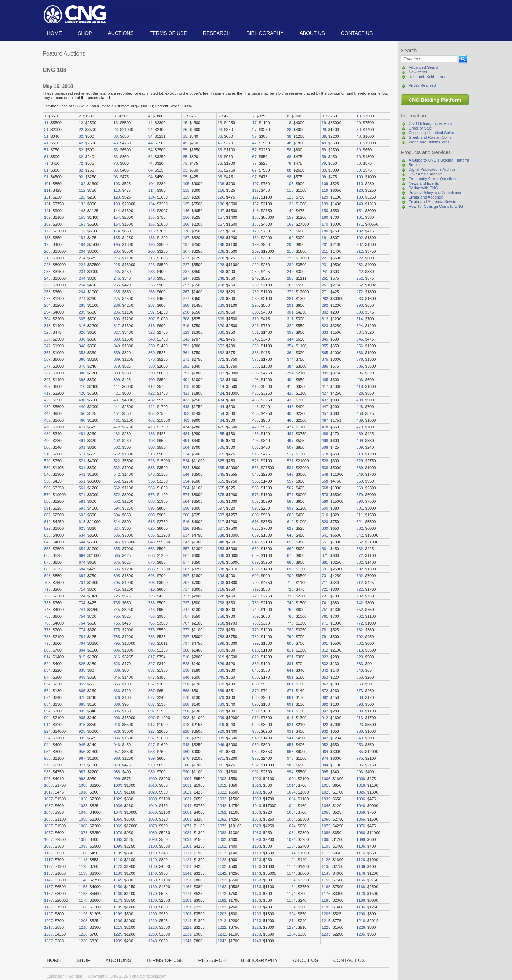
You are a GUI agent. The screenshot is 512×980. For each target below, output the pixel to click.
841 (290, 670)
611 (359, 515)
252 (359, 278)
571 (82, 495)
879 (221, 697)
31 (46, 136)
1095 (326, 839)
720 (290, 589)
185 (117, 238)
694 (82, 576)
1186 (361, 900)
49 (324, 143)
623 (82, 528)
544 (186, 474)
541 (82, 474)
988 (117, 772)
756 (151, 616)
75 (185, 163)
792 (359, 637)
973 (290, 758)
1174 (291, 894)
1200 (153, 914)
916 (117, 725)
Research (217, 33)
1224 (291, 927)
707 (186, 583)
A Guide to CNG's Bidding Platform (439, 160)
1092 (222, 839)
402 (221, 380)
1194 (291, 907)
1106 (361, 846)
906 (117, 718)
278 (221, 299)
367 (47, 359)
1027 (48, 799)
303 (359, 312)
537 (290, 468)
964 (325, 752)
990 (186, 772)
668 (221, 555)
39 (324, 136)
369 (117, 359)
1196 (361, 907)
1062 (222, 819)
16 (220, 123)
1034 (291, 799)
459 (47, 420)
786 (151, 637)
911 (290, 718)
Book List (417, 165)
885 (82, 704)
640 (290, 535)
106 (221, 184)
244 (82, 278)
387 (47, 373)
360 (151, 353)
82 (81, 170)
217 (186, 258)
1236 (361, 934)
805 (117, 650)
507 (290, 447)
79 (324, 163)
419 (47, 393)
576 (256, 495)
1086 (361, 833)
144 (117, 211)
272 (359, 292)
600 (325, 508)
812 (325, 650)
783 (47, 637)
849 (221, 677)
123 (117, 197)
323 (325, 326)
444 (221, 407)
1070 (153, 826)
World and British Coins (429, 142)
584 (186, 501)
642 (359, 535)
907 (151, 718)
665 (117, 555)
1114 (291, 853)
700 (290, 576)
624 (117, 528)
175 (151, 231)
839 (221, 670)
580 (47, 501)
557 (290, 481)
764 (82, 623)
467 (325, 420)
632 (359, 528)
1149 (118, 880)
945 (82, 745)
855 (82, 684)
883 (359, 697)
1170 (153, 894)
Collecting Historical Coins (431, 133)
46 (220, 143)
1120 (153, 860)
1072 (222, 826)
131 (47, 204)
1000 (153, 779)
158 (256, 217)
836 (117, 670)
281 (290, 299)
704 (82, 583)
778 (221, 630)
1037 (48, 806)
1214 (291, 921)
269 (256, 292)
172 (47, 231)
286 (117, 305)
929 (221, 731)
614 (117, 522)
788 (221, 637)
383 (256, 366)
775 (117, 630)
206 (151, 251)
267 (186, 292)
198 (221, 244)
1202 (222, 914)
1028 (83, 799)
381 (186, 366)
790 (290, 637)
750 (290, 610)
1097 (48, 846)
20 (358, 123)
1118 (83, 860)
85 (185, 170)
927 (151, 731)
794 (82, 643)
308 (186, 319)
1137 (48, 873)
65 (185, 157)
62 (81, 157)
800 (290, 643)
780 (290, 630)
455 (256, 413)
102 (82, 184)
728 (221, 596)
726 (151, 596)
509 (359, 447)
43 (116, 143)
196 (151, 244)
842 (325, 670)
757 (186, 616)
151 (359, 211)
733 (47, 603)
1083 (257, 833)
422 (151, 393)
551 (82, 481)
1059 (118, 819)
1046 (361, 806)
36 (220, 136)
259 (256, 285)
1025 (326, 792)
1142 (222, 873)
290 (256, 305)
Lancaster (55, 976)
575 (221, 495)
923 (359, 725)
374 (290, 359)
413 (186, 386)
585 (221, 501)
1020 (153, 792)
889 (221, 704)
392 (221, 373)
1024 (291, 792)
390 (151, 373)
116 (221, 190)
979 (151, 765)
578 (325, 495)
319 (186, 326)
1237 (48, 941)
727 (186, 596)
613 (82, 522)
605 (151, 515)
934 (47, 738)
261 (325, 285)
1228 (83, 934)
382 (221, 366)
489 (359, 434)
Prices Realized (422, 85)
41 (46, 143)
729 (256, 596)
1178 (83, 900)
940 (256, 738)
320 (221, 326)
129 (325, 197)
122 (82, 197)
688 (221, 569)
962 (256, 752)
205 (117, 251)
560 (47, 488)
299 (221, 312)
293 (359, 305)
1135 (326, 866)
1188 (83, 907)
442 (151, 407)
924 (47, 731)
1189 (118, 907)
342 (221, 339)
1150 (153, 880)
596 (186, 508)
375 (325, 359)
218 (221, 258)
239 (256, 272)
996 (359, 772)
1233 (257, 934)
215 (117, 258)
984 (325, 765)
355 (325, 346)
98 (289, 177)
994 (290, 772)
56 (220, 150)
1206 (361, 914)
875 (82, 697)
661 (325, 549)
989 (151, 772)
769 (256, 623)
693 (47, 576)
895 (82, 711)
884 (47, 704)
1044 (291, 806)
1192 (222, 907)
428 (359, 393)
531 (82, 468)
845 (82, 677)
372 (221, 359)
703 (47, 583)
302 (325, 312)
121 (47, 197)
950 (256, 745)
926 (117, 731)
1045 (326, 806)
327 (117, 332)
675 (117, 562)
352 (221, 346)
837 (151, 670)
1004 (291, 779)
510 (47, 454)
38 (289, 136)
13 (116, 123)
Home (54, 33)
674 (82, 562)
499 (359, 441)
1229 (118, 934)
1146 (361, 873)
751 (325, 610)
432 (151, 400)
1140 (153, 873)
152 (47, 217)
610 (325, 515)
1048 (83, 812)
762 (359, 616)
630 (325, 528)
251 (325, 278)
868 (186, 691)
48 (289, 143)
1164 (291, 887)
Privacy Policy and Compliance (435, 193)
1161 (187, 887)
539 (359, 468)
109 (325, 184)
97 (255, 177)
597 (221, 508)
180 (325, 231)
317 (117, 326)
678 (221, 562)
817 (151, 657)
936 (117, 738)
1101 (187, 846)
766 (151, 623)
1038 (83, 806)
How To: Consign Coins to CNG (436, 206)
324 (359, 326)
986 (47, 772)
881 (290, 697)
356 (359, 346)
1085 (326, 833)
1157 (48, 887)
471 (82, 427)
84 (150, 170)
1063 (257, 819)
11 (46, 123)
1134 (291, 866)
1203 (257, 914)
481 (82, 434)
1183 (257, 900)
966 (47, 758)
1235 (326, 934)
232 (359, 265)
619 (290, 522)
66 (220, 157)
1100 (153, 846)
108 (290, 184)
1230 (153, 934)
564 (186, 488)
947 (151, 745)
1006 (361, 779)
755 (117, 616)
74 (150, 163)
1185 (326, 900)
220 (290, 258)
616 (186, 522)
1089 (118, 839)
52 (81, 150)
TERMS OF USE (168, 33)
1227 (48, 934)
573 (151, 495)
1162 (222, 887)
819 (221, 657)
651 (325, 542)
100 (359, 177)
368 (82, 359)
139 (325, 204)
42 (81, 143)
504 (186, 447)
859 (221, 684)
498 (325, 441)
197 (186, 244)
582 (117, 501)
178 (256, 231)
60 (358, 150)
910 (256, 718)
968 (117, 758)
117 (256, 190)
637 (186, 535)
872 (325, 691)
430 (82, 400)
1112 (222, 853)
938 (186, 738)
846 (117, 677)
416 (290, 386)
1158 (83, 887)
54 (150, 150)
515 (221, 454)
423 (186, 393)
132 (82, 204)
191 (325, 238)
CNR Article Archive (426, 174)
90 (358, 170)
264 (82, 292)
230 (290, 265)
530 (47, 468)
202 (359, 244)
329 (186, 332)
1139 (118, 873)
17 (255, 123)
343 (256, 339)
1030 (153, 799)
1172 (222, 894)
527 (290, 461)
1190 (153, 907)
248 (221, 278)
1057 (48, 819)
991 (221, 772)
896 (117, 711)
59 (324, 150)
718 (221, 589)
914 (47, 725)
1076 (361, 826)
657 (186, 549)
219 (256, 258)
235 (117, 272)
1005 (326, 779)
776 (151, 630)
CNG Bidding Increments (430, 123)
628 (256, 528)
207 (186, 251)
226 (151, 265)
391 (186, 373)
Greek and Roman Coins (430, 137)
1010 (153, 785)
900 (256, 711)
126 (221, 197)
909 (221, 718)
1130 (153, 866)
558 (325, 481)
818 (186, 657)
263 (47, 292)
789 (256, 637)
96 (220, 177)
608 (256, 515)
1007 (48, 785)
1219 (118, 927)
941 (290, 738)
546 (256, 474)
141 (47, 211)
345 (325, 339)
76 (220, 163)
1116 (361, 853)
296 (117, 312)
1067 (48, 826)
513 (151, 454)
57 (255, 150)
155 (151, 217)
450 (82, 413)
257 (186, 285)
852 (325, 677)
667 (186, 555)
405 (325, 380)
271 (325, 292)
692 (359, 569)
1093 (257, 839)
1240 (153, 941)
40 (358, 136)
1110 (153, 853)
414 (221, 386)
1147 (48, 880)
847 (151, 677)
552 (117, 481)
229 (256, 265)
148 (256, 211)
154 (117, 217)
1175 (326, 894)
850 (256, 677)
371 (186, 359)
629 (290, 528)
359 (117, 353)
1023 (257, 792)
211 (325, 251)
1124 (291, 860)
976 (47, 765)
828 (186, 664)
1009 (118, 785)
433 (186, 400)
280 (256, 299)
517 (290, 454)
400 (151, 380)
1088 (83, 839)
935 (82, 738)
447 (325, 407)
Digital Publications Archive (432, 169)
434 (221, 400)
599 (290, 508)
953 (359, 745)
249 (256, 278)
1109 (118, 853)
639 (256, 535)
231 (325, 265)
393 (256, 373)
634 (82, 535)
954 (47, 752)
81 (46, 170)
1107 (48, 853)
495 (221, 441)
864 (47, 691)
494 (186, 441)
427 (325, 393)
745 (117, 610)
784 (82, 637)
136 (221, 204)
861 (290, 684)
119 (325, 190)
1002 (222, 779)
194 (82, 244)
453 (186, 413)
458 (359, 413)
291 (290, 305)
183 (47, 238)
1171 (187, 894)
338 (82, 339)
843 (359, 670)
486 (256, 434)
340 (151, 339)
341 (186, 339)
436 (290, 400)
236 (151, 272)
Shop (85, 33)
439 (47, 407)
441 (117, 407)
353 (256, 346)
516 (256, 454)
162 (47, 224)
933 (359, 731)
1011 (187, 785)
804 (82, 650)
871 (290, 691)
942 (325, 738)
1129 (118, 866)
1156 (361, 880)
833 (359, 664)
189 (256, 238)
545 (221, 474)
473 (151, 427)
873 (359, 691)
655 (117, 549)
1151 (187, 880)
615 (151, 522)
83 (116, 170)
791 (325, 637)
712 (359, 583)
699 (256, 576)
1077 (48, 833)
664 (82, 555)
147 (221, 211)
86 (220, 170)
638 (221, 535)
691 (325, 569)
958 (151, 752)
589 (325, 501)
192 (359, 238)
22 (81, 130)
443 (186, 407)
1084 (291, 833)
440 (82, 407)
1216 (361, 921)
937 (151, 738)
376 (359, 359)
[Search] (429, 59)
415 (256, 386)
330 (221, 332)
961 (221, 752)
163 (82, 224)
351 (186, 346)
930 (256, 731)
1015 (326, 785)
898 (186, 711)
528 (325, 461)
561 (82, 488)
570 (47, 495)
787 (186, 637)
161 (359, 217)
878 (186, 697)
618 (256, 522)
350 (151, 346)
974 (325, 758)
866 (117, 691)
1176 (361, 894)
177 (221, 231)
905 (82, 718)
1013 (257, 785)
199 (256, 244)
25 (185, 130)
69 (324, 157)
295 (82, 312)
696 (151, 576)
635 (117, 535)
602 (47, 515)
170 (325, 224)
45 (185, 143)
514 (186, 454)
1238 (83, 941)
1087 (48, 839)
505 (221, 447)
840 (256, 670)
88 (289, 170)
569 (359, 488)
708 (221, 583)
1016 (361, 785)
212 (359, 251)
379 (117, 366)
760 (290, 616)
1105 (326, 846)
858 (186, 684)
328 (151, 332)
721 (325, 589)
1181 (187, 900)
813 (359, 650)
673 (47, 562)
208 (221, 251)
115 (186, 190)
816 (117, 657)
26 (220, 130)
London (76, 976)
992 (256, 772)
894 (47, 711)
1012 (222, 785)
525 (221, 461)
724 (82, 596)
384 (290, 366)
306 (117, 319)
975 (359, 758)
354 (290, 346)
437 (325, 400)
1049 (118, 812)
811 (290, 650)
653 (47, 549)
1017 (48, 792)
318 (151, 326)
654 (82, 549)
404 (290, 380)
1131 (187, 866)
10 (358, 116)
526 (256, 461)
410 (82, 386)
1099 (118, 846)
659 (256, 549)
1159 (118, 887)
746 (151, 610)
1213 (257, 921)
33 (116, 136)
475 (221, 427)
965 (359, 752)
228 (221, 265)
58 (289, 150)
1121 (187, 860)
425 (256, 393)
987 (82, 772)
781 (325, 630)
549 (359, 474)
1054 (291, 812)
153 (82, 217)
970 (186, 758)
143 (82, 211)
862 (325, 684)
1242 (222, 941)
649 (256, 542)
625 (151, 528)
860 (256, 684)
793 (47, 643)
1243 (257, 941)
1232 (222, 934)
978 (117, 765)
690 (290, 569)
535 (221, 468)
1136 (361, 866)
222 (359, 258)
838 (186, 670)
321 (256, 326)
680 (290, 562)
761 (325, 616)
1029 (118, 799)
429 (47, 400)
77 (255, 163)
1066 (361, 819)
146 (186, 211)
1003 (257, 779)
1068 (83, 826)
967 (82, 758)
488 (325, 434)
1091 (187, 839)
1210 (153, 921)
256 (151, 285)
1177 (48, 900)
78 (289, 163)
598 (256, 508)
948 (186, 745)
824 (47, 664)
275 (117, 299)
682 (359, 562)
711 (325, 583)
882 (325, 697)
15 (185, 123)
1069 (118, 826)
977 (82, 765)
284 (47, 305)
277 (186, 299)
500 (47, 447)
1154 (291, 880)
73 (116, 163)
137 (256, 204)
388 (82, 373)
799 (256, 643)
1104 (291, 846)
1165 (326, 887)
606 (186, 515)
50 (358, 143)
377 (47, 366)
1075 (326, 826)
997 (47, 779)
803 (47, 650)
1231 (187, 934)
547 (290, 474)
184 (82, 238)
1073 (257, 826)
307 (151, 319)
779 (256, 630)
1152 (222, 880)
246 (151, 278)
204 (82, 251)
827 (151, 664)
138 (290, 204)
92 (81, 177)
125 (186, 197)
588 (290, 501)
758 (221, 616)
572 (117, 495)
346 (359, 339)
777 (186, 630)
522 (117, 461)
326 (82, 332)
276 (151, 299)
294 (47, 312)
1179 (118, 900)
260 (290, 285)
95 (185, 177)
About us (312, 33)
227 (186, 265)
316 (82, 326)
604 (117, 515)
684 (82, 569)
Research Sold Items (427, 77)
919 (221, 725)
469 (359, 420)
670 (290, 555)
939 (221, 738)
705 (117, 583)
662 (359, 549)
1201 (187, 914)
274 (82, 299)
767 (186, 623)
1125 (326, 860)
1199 (118, 914)
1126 (361, 860)
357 (47, 353)
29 (324, 130)
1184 (291, 900)
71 (46, 163)
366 (359, 353)
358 (82, 353)
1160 (153, 887)
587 (256, 501)
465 (256, 420)
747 (186, 610)
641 (325, 535)
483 (151, 434)
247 (186, 278)
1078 (83, 833)
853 (359, 677)
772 (359, 623)
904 (47, 718)
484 (186, 434)
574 (186, 495)
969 (151, 758)
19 (324, 123)
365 (325, 353)
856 (117, 684)
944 (47, 745)
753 (47, 616)
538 (325, 468)
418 (359, 386)
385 (325, 366)
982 (256, 765)
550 (47, 481)
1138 (83, 873)
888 (186, 704)
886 (117, 704)
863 (359, 684)
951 (290, 745)
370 (151, 359)
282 (325, 299)
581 (82, 501)
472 (117, 427)
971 (221, 758)
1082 (222, 833)
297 (151, 312)
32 (81, 136)
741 (325, 603)
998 (82, 779)
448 (359, 407)
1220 (153, 927)
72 (81, 163)
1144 (291, 873)
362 (221, 353)
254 (82, 285)
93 (116, 177)
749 (256, 610)
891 (290, 704)
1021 (187, 792)
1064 (291, 819)
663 (47, 555)
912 (325, 718)
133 (117, 204)
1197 (48, 914)
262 (359, 285)
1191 (187, 907)
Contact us (357, 33)
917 (151, 725)
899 (221, 711)
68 (289, 157)
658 (221, 549)
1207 (48, 921)
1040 (153, 806)
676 (151, 562)
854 (47, 684)
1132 (222, 866)
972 (256, 758)
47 (255, 143)
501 (82, 447)
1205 (326, 914)
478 (325, 427)
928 (186, 731)
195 (117, 244)
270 (290, 292)
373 (256, 359)
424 (221, 393)
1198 (83, 914)
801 (325, 643)
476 (256, 427)
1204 (291, 914)
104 (151, 184)
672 (359, 555)
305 (82, 319)
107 (256, 184)
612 (47, 522)
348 (82, 346)
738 (221, 603)
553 (151, 481)
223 (47, 265)
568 (325, 488)
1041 (187, 806)
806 (151, 650)
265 (117, 292)
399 (117, 380)
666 (151, 555)
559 (359, 481)
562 (117, 488)
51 (46, 150)
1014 (291, 785)
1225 (326, 927)
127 (256, 197)
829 (221, 664)
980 (186, 765)
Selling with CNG (423, 188)
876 (117, 697)
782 (359, 630)
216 (151, 258)
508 (325, 447)
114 (151, 190)
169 (290, 224)
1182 (222, 900)
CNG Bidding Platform (435, 100)
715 (117, 589)
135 (186, 204)
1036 (361, 799)
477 (290, 427)
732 (359, 596)
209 (256, 251)
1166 (361, 887)
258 (221, 285)
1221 (187, 927)
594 (117, 508)
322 (290, 326)
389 (117, 373)
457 (325, 413)
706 (151, 583)
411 (117, 386)
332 (290, 332)
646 (151, 542)
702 (359, 576)
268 (221, 292)
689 (256, 569)
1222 (222, 927)
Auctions (121, 33)
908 (186, 718)
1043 (257, 806)
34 (150, 136)
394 (290, 373)
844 (47, 677)
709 (256, 583)
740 (290, 603)
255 (117, 285)
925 (82, 731)
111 (47, 190)
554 (186, 481)
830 (256, 664)
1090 (153, 839)
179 (290, 231)
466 (290, 420)
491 (82, 441)
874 (47, 697)
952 (325, 745)
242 (359, 272)
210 (290, 251)
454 (221, 413)
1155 (326, 880)
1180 (153, 900)
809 (221, 650)
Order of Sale (420, 128)
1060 (153, 819)
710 (290, 583)
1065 (326, 819)
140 (359, 204)
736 (151, 603)
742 (359, 603)
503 (151, 447)
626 (186, 528)
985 (359, 765)
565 (221, 488)
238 (221, 272)
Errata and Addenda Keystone (435, 202)
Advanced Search (424, 67)
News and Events (424, 183)
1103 (257, 846)
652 (359, 542)
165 (151, 224)
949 (221, 745)
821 (290, 657)
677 (186, 562)
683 (47, 569)
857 (151, 684)
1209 (118, 921)
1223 (257, 927)
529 (359, 461)
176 (186, 231)
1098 (83, 846)
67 (255, 157)
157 (221, 217)
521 (82, 461)
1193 (257, 907)
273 (47, 299)
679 (256, 562)
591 (47, 508)
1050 (153, 812)
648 (221, 542)
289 (221, 305)
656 (151, 549)
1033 (257, 799)
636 (151, 535)
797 (186, 643)
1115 (326, 853)
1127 (48, 866)
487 (290, 434)
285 (82, 305)
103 (117, 184)
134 (151, 204)
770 (290, 623)
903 (359, 711)
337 (47, 339)
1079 (118, 833)
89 (324, 170)
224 (82, 265)
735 (117, 603)
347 (47, 346)
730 (290, 596)
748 (221, 610)
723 (47, 596)
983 (290, 765)
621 (359, 522)
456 (290, 413)
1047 (48, 812)
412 (151, 386)
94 (150, 177)
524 (186, 461)
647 (186, 542)
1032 (222, 799)
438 (359, 400)
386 (359, 366)
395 (325, 373)
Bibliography (265, 33)
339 (117, 339)
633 (47, 535)
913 (359, 718)
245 (117, 278)
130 (359, 197)
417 (325, 386)
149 (290, 211)
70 (358, 157)
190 (290, 238)
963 (290, 752)
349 (117, 346)
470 (47, 427)
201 (325, 244)
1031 (187, 799)
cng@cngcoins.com (149, 976)
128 (290, 197)
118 (290, 190)
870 (256, 691)
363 (256, 353)
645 (117, 542)
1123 (257, 860)
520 (47, 461)
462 (151, 420)
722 (359, 589)
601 (359, 508)
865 (82, 691)
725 (117, 596)
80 (358, 163)
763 (47, 623)
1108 (83, 853)
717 (186, 589)
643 (47, 542)
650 (290, 542)
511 (82, 454)
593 (82, 508)
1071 (187, 826)
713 (47, 589)
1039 (118, 806)
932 (325, 731)
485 (221, 434)
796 (151, 643)
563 (151, 488)
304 (47, 319)
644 (82, 542)
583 (151, 501)
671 (325, 555)
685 (117, 569)
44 (150, 143)
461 (117, 420)
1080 (153, 833)
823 (359, 657)
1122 (222, 860)
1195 (326, 907)
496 (256, 441)
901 (290, 711)
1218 (83, 927)
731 (325, 596)
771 (325, 623)
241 (325, 272)
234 (82, 272)
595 (151, 508)
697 (186, 576)
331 (256, 332)
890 (256, 704)
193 (47, 244)
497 (290, 441)
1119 (118, 860)
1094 (291, 839)
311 (290, 319)
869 (221, 691)
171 (359, 224)
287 (151, 305)
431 (117, 400)
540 (47, 474)
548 (325, 474)
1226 (361, 927)
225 (117, 265)
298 (186, 312)
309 (221, 319)
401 (186, 380)
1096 (361, 839)
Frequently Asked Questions (433, 179)
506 (256, 447)
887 (151, 704)
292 (325, 305)
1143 (257, 873)
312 (325, 319)
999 (117, 779)
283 (359, 299)
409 (47, 386)
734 (82, 603)
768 (221, 623)
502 (117, 447)
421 (117, 393)
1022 (222, 792)
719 (256, 589)
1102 (222, 846)
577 (290, 495)
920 (256, 725)
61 (46, 157)
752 (359, 610)
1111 (187, 853)
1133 (257, 866)
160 (325, 217)
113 (117, 190)
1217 (48, 927)
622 (47, 528)
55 (185, 150)
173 (82, 231)
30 (358, 130)
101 (47, 184)
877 (151, 697)
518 (325, 454)
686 (151, 569)
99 (324, 177)
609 (290, 515)
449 (47, 413)
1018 (83, 792)
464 (221, 420)
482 (117, 434)
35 (185, 136)
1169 (118, 894)
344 (290, 339)
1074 (291, 826)
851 (290, 677)
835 (82, 670)
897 (151, 711)
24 (150, 130)
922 (325, 725)
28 (289, 130)
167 (221, 224)
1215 (326, 921)
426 (290, 393)
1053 (257, 812)
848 (186, 677)
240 (290, 272)
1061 (187, 819)
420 (82, 393)
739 (256, 603)
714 (82, 589)
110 (359, 184)
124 (151, 197)
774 (82, 630)
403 (256, 380)
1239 (118, 941)
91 (46, 177)
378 (82, 366)
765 (117, 623)
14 (150, 123)
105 (186, 184)
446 (290, 407)
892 (325, 704)
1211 (187, 921)
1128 (83, 866)
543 (151, 474)
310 (256, 319)
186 (151, 238)
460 (82, 420)
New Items (418, 72)
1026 (361, 792)
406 (359, 380)
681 (325, 562)
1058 (83, 819)
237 (186, 272)
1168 (83, 894)
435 (256, 400)
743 (47, 610)
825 (82, 664)
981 (221, 765)
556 (256, 481)
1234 (291, 934)
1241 (187, 941)
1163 (257, 887)
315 (47, 326)
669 (256, 555)
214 (82, 258)
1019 (118, 792)
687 (186, 569)
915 (82, 725)
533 (151, 468)
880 (256, 697)
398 (82, 380)
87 (255, 170)
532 (117, 468)
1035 (326, 799)
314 (359, 319)
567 (290, 488)
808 (186, 650)
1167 (48, 894)
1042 (222, 806)
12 (81, 123)
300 (256, 312)
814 (47, 657)
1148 (83, 880)
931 (290, 731)
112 (82, 190)
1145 (326, 873)
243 (47, 278)
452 (151, 413)
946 (117, 745)
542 (117, 474)
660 (290, 549)
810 (256, 650)
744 (82, 610)
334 (359, 332)
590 (359, 501)
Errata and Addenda (426, 197)
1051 (187, 812)
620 (325, 522)
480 (47, 434)
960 (186, 752)
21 (46, 130)
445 (256, 407)
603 (82, 515)
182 (359, 231)
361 (186, 353)
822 (325, 657)
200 (290, 244)
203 (47, 251)
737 (186, 603)
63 (116, 157)
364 (290, 353)
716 (151, 589)
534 (186, 468)
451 (117, 413)
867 (151, 691)
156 (186, 217)
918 (186, 725)
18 (289, 123)
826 (117, 664)
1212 (222, 921)
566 (256, 488)
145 (151, 211)
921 (290, 725)
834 (47, 670)
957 (117, 752)
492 (117, 441)
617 (221, 522)
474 (186, 427)
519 (359, 454)
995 (325, 772)
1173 (257, 894)
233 (47, 272)
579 (359, 495)
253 (47, 285)
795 (117, 643)
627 (221, 528)
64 (150, 157)
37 (255, 136)
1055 (326, 812)
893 (359, 704)
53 (116, 150)
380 (151, 366)
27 (255, 130)
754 (82, 616)
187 (186, 238)
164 (117, 224)
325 (47, 332)
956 (82, 752)
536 (256, 468)
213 (47, 258)
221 (325, 258)
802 (359, 643)
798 (221, 643)
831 (290, 664)
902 (325, 711)
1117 (48, 860)
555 (221, 481)
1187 (48, 907)
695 (117, 576)
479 (359, 427)
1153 (257, 880)
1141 (187, 873)
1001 (187, 779)
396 (359, 373)
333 (325, 332)
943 (359, 738)
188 (221, 238)
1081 (187, 833)
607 (221, 515)
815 (82, 657)
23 (116, 130)
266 (151, 292)
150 (325, 211)
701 (325, 576)
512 (117, 454)
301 (290, 312)
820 (256, 657)
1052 (222, 812)
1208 (83, 921)
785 (117, 637)
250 (290, 278)
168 (256, 224)
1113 (257, 853)
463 (186, 420)
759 (256, 616)
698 (221, 576)
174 (117, 231)
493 (151, 441)
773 (47, 630)
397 (47, 380)
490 (47, 441)
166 (186, 224)
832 (325, 664)
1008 (83, 785)
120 (359, 190)
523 (151, 461)
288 (186, 305)
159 (290, 217)
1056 (361, 812)
